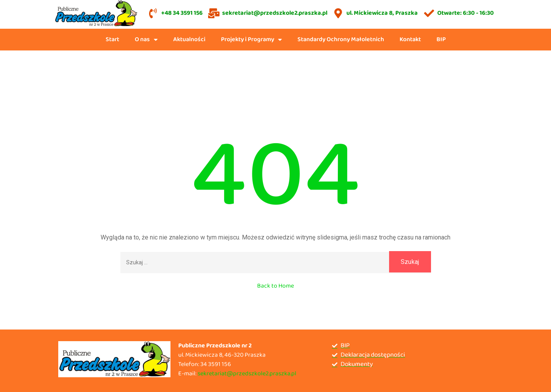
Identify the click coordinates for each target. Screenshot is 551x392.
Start (112, 39)
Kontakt (410, 39)
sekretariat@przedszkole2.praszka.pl (247, 374)
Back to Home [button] (275, 286)
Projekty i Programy (251, 40)
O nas (146, 40)
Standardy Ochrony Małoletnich (341, 39)
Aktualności (189, 39)
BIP (441, 39)
